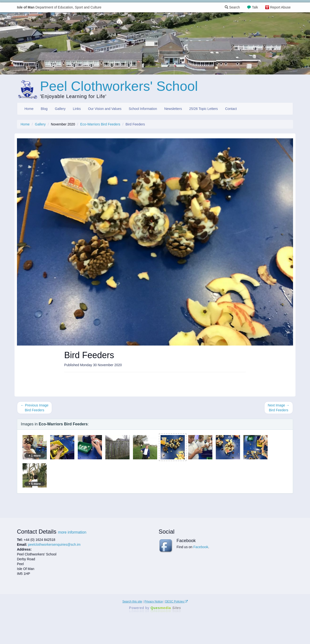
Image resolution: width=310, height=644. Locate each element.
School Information (143, 109)
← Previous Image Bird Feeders (35, 408)
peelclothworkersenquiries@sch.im (54, 545)
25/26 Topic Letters (203, 109)
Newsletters (173, 109)
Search (232, 7)
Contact (231, 109)
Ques (166, 608)
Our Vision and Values (105, 109)
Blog (44, 109)
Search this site (132, 602)
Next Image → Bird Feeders (279, 408)
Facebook (201, 547)
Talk (255, 7)
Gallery (60, 109)
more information (72, 532)
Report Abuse (280, 7)
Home (29, 109)
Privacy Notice (154, 602)
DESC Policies (176, 602)
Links (77, 109)
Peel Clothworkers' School (119, 86)
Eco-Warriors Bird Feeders (100, 124)
